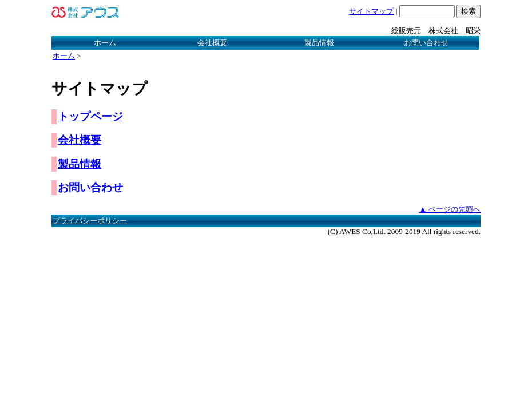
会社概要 (212, 43)
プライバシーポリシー (90, 221)
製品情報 (319, 43)
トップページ (90, 116)
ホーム (105, 43)
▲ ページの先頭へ (450, 209)
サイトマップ (371, 11)
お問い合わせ (426, 43)
